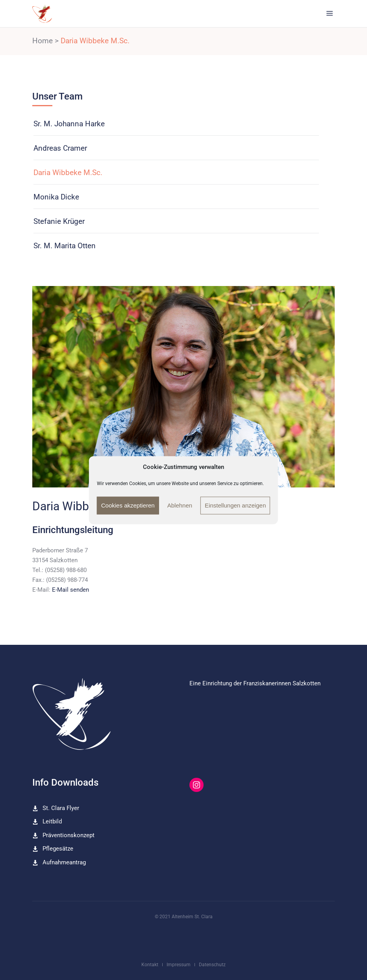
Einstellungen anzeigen (235, 505)
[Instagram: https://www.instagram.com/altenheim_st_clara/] (196, 785)
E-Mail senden (70, 590)
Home (43, 41)
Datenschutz (212, 965)
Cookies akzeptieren (128, 505)
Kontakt (150, 965)
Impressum (179, 965)
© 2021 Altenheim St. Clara (184, 917)
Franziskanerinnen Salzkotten (282, 683)
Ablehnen (180, 505)
